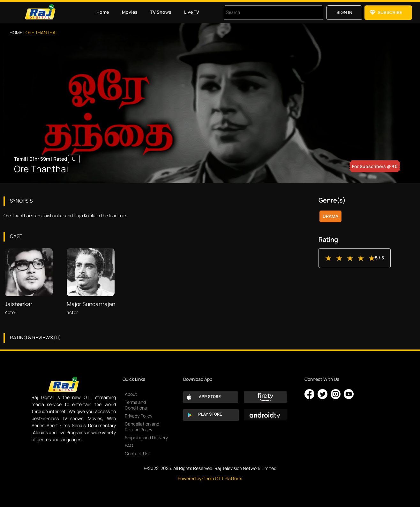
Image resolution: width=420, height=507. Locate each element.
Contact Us (137, 453)
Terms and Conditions (136, 405)
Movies (130, 12)
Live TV (192, 12)
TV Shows (161, 12)
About (131, 394)
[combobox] (266, 13)
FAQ (129, 446)
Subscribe (390, 12)
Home (103, 12)
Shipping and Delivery (146, 438)
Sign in (344, 12)
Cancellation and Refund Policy (142, 427)
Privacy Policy (139, 416)
